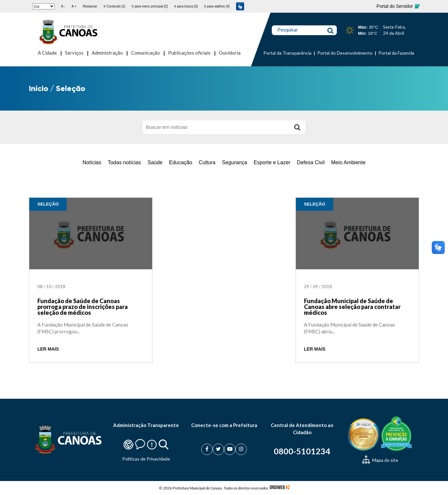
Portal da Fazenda (396, 53)
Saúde (155, 162)
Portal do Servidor (398, 6)
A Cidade (47, 53)
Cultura (207, 162)
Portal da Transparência (287, 53)
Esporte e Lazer (272, 162)
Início (39, 88)
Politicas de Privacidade (146, 459)
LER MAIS (48, 349)
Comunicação (145, 53)
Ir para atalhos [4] (217, 6)
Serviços (74, 53)
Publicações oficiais (189, 53)
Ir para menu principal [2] (150, 6)
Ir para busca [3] (186, 6)
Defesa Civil (311, 162)
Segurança (235, 162)
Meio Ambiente (348, 162)
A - (63, 6)
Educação (181, 162)
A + (74, 6)
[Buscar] (297, 127)
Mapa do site (380, 460)
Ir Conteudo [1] (114, 6)
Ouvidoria (230, 53)
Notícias (92, 162)
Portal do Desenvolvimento (345, 53)
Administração (107, 53)
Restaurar (90, 6)
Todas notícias (124, 162)
